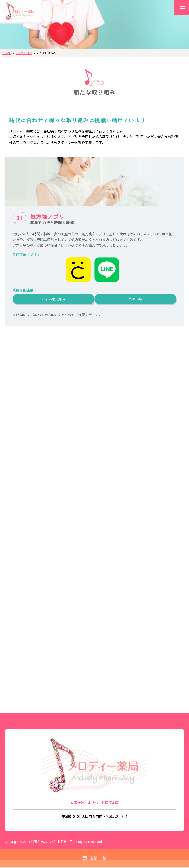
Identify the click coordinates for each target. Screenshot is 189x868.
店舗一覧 (95, 858)
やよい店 (135, 299)
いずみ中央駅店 (54, 299)
